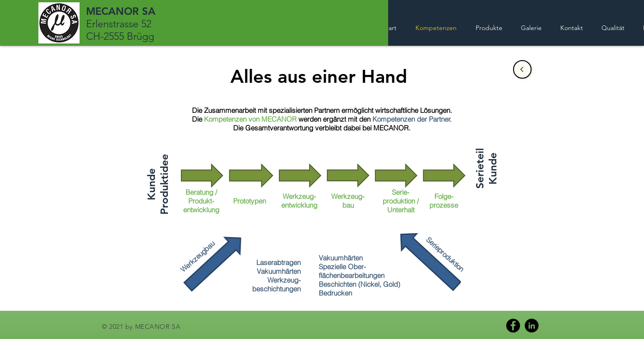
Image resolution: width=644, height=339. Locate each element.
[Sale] (522, 69)
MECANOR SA (121, 11)
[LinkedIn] (532, 326)
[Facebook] (513, 326)
